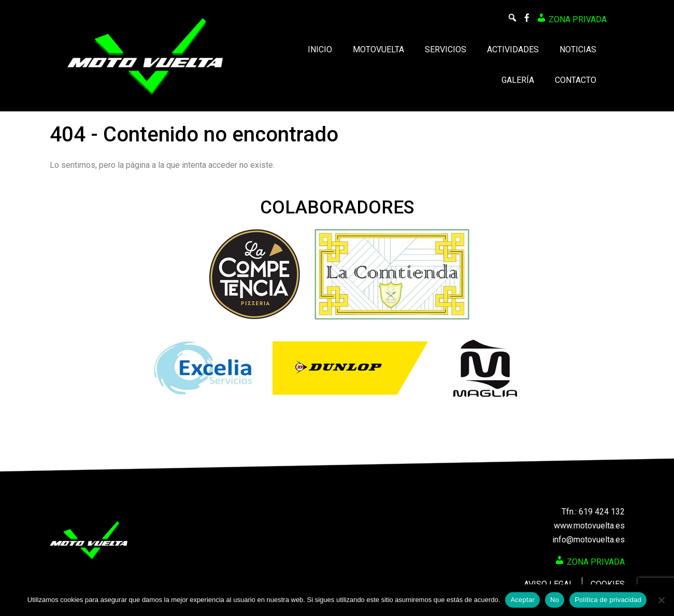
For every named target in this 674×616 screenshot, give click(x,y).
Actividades (513, 49)
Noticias (578, 49)
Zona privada (571, 18)
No (555, 600)
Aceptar (522, 600)
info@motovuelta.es (589, 540)
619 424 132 (602, 512)
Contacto (576, 80)
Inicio (320, 49)
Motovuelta (378, 49)
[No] (661, 600)
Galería (518, 80)
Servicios (446, 49)
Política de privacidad (608, 600)
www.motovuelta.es (589, 526)
